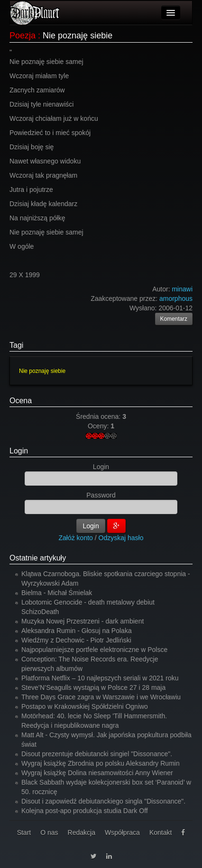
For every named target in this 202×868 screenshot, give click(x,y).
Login (19, 451)
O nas (49, 832)
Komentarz (174, 319)
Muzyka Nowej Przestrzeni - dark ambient (83, 621)
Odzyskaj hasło (121, 538)
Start (24, 832)
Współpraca (122, 832)
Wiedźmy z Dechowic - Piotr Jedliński (76, 640)
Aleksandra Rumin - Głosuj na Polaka (77, 631)
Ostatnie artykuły (38, 558)
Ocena (21, 401)
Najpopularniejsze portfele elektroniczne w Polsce (94, 650)
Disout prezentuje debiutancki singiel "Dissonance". (97, 754)
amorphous (176, 298)
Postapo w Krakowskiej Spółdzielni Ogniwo (85, 706)
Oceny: (99, 426)
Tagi (16, 345)
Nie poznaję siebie (42, 371)
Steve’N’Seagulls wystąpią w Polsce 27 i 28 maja (93, 687)
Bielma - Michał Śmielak (57, 593)
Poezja (23, 36)
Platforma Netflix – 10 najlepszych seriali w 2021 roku (100, 678)
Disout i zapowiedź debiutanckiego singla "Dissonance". (103, 801)
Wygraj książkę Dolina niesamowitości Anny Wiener (97, 773)
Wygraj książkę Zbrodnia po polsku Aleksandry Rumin (101, 763)
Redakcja (82, 832)
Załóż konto (76, 538)
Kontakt (161, 832)
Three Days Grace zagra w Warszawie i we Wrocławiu (101, 697)
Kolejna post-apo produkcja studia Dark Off (85, 811)
